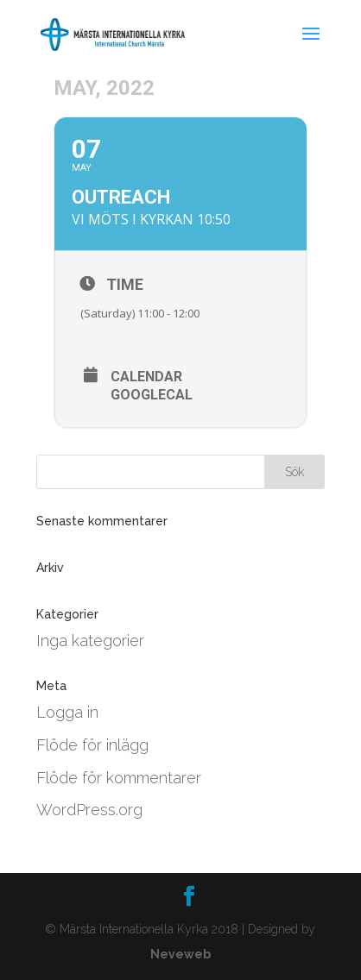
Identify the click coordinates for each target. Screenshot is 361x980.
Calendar (146, 377)
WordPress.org (89, 810)
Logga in (67, 712)
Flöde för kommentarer (119, 778)
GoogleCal (152, 395)
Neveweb (180, 954)
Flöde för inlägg (92, 745)
